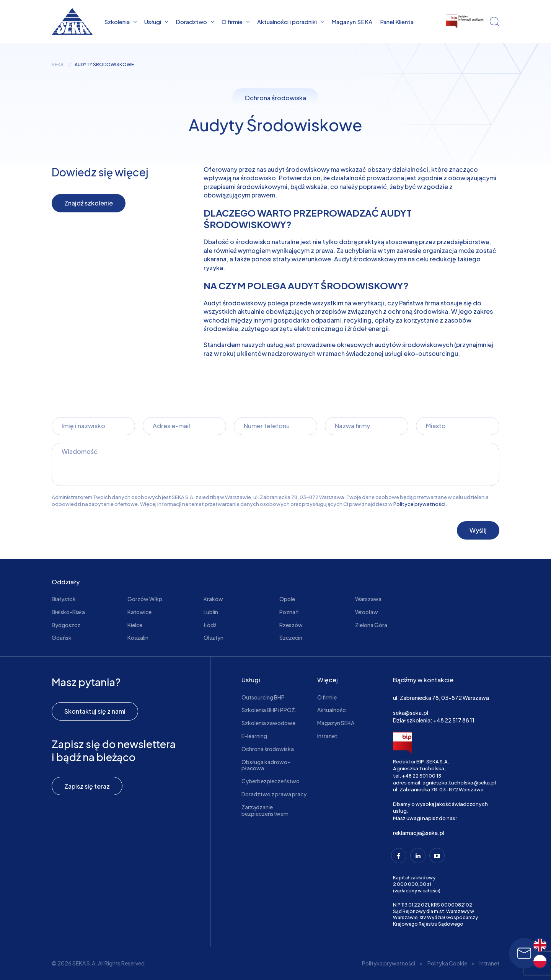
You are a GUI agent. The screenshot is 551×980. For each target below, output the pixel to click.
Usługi (156, 22)
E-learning (254, 736)
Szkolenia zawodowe (268, 723)
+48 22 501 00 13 (421, 776)
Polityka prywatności (389, 963)
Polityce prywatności (419, 504)
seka (58, 65)
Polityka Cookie (447, 963)
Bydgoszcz (66, 625)
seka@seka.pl (411, 713)
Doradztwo (195, 22)
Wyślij (478, 530)
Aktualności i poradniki (290, 22)
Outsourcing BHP (263, 697)
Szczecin (291, 638)
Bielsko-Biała (68, 612)
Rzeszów (291, 625)
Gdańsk (62, 638)
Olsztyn (214, 638)
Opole (287, 599)
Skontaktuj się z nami (95, 711)
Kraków (213, 599)
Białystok (64, 599)
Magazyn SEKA (352, 22)
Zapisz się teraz (87, 786)
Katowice (139, 612)
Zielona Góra (371, 625)
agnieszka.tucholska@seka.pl (459, 783)
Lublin (211, 612)
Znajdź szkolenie (89, 203)
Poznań (289, 612)
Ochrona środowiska (268, 749)
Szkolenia (120, 22)
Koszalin (138, 638)
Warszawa (368, 599)
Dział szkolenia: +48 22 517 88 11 (434, 720)
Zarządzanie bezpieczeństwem (265, 810)
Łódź (210, 625)
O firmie (236, 22)
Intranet (327, 736)
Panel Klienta (397, 22)
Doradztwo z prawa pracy (274, 794)
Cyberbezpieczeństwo (271, 781)
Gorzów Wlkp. (146, 599)
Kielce (135, 625)
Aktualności (332, 710)
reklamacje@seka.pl (419, 833)
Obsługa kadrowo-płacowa (266, 765)
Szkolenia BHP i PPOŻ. (269, 710)
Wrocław (367, 612)
